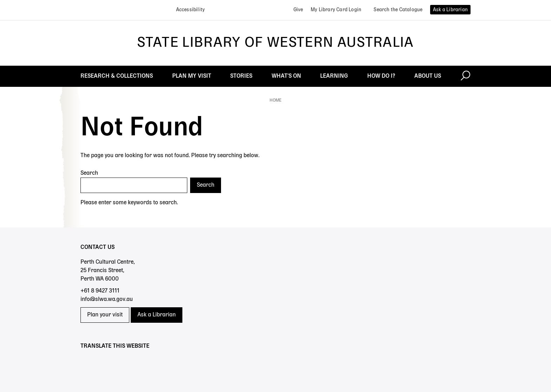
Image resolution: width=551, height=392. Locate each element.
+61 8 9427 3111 (100, 291)
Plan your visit (105, 315)
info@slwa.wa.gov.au (107, 300)
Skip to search (0, 0)
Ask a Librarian (157, 315)
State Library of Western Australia (275, 43)
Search (89, 173)
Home (275, 101)
